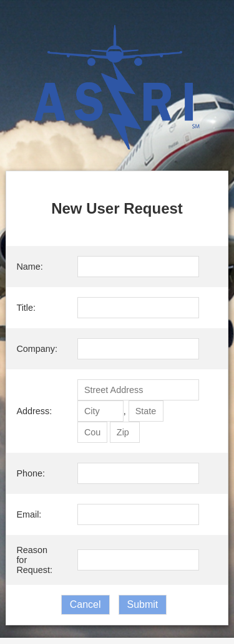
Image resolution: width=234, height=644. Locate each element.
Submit (143, 604)
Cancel (85, 604)
